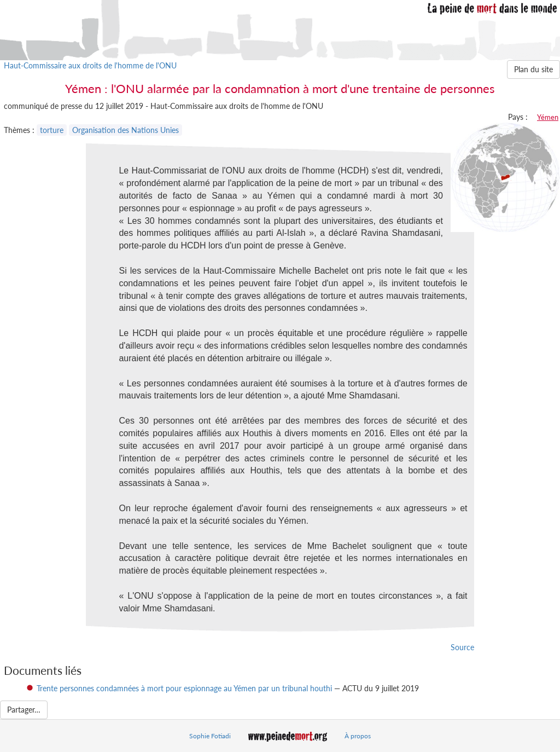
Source (462, 647)
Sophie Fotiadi (210, 736)
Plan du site (533, 69)
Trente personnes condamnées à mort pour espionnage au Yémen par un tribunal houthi (184, 688)
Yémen (548, 117)
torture (52, 130)
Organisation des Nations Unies (126, 130)
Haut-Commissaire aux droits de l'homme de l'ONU (90, 65)
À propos (358, 736)
